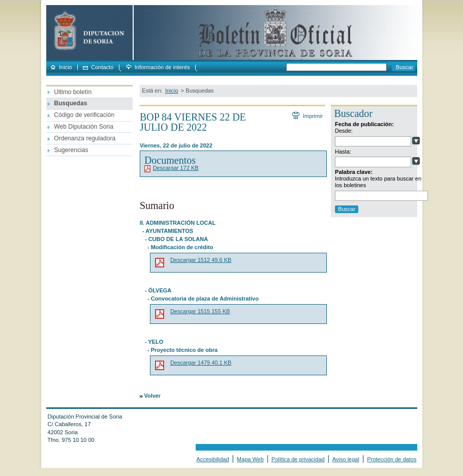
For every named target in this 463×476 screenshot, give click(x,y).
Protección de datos (392, 459)
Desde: (344, 131)
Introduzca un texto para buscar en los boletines (378, 182)
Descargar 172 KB (176, 168)
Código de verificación (84, 115)
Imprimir (313, 116)
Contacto (102, 67)
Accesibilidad (212, 459)
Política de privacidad (298, 459)
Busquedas (70, 103)
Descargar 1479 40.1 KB (201, 363)
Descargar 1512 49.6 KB (201, 260)
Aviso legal (346, 459)
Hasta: (343, 152)
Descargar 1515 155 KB (200, 311)
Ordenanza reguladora (85, 138)
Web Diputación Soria (84, 127)
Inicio (66, 67)
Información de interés (162, 67)
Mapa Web (250, 459)
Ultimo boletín (73, 92)
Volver (152, 396)
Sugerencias (71, 150)
